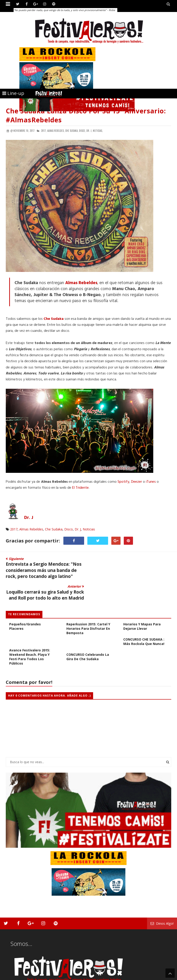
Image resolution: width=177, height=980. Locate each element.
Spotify (123, 482)
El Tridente (80, 488)
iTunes (151, 482)
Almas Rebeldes (31, 529)
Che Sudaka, (72, 131)
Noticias (89, 529)
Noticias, (98, 131)
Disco (69, 529)
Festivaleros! (14, 976)
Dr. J (78, 529)
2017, (44, 131)
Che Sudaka (54, 529)
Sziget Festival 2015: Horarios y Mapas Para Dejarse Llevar (142, 602)
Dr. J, (89, 131)
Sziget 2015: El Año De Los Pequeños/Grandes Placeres (31, 602)
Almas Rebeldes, (56, 131)
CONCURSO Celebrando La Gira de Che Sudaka (88, 635)
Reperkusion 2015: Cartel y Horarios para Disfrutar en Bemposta (88, 607)
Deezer (137, 482)
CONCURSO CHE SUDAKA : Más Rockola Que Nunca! (144, 620)
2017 (14, 529)
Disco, (82, 131)
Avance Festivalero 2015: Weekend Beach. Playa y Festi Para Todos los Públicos (30, 635)
